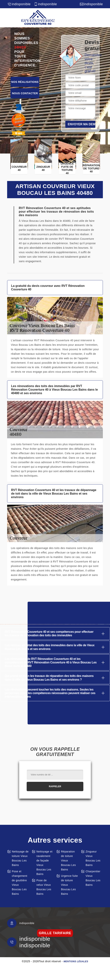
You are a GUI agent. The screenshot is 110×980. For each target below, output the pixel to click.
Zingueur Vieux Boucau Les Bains (93, 858)
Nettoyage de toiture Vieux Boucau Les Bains (20, 858)
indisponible (19, 4)
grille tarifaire (55, 933)
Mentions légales (76, 961)
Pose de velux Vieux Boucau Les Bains (44, 887)
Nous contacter (25, 93)
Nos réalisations (25, 82)
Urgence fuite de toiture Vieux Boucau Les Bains (69, 885)
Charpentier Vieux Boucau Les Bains (93, 878)
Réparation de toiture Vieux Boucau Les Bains (68, 861)
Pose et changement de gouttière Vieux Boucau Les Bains (20, 883)
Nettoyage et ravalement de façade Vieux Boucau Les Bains (44, 863)
